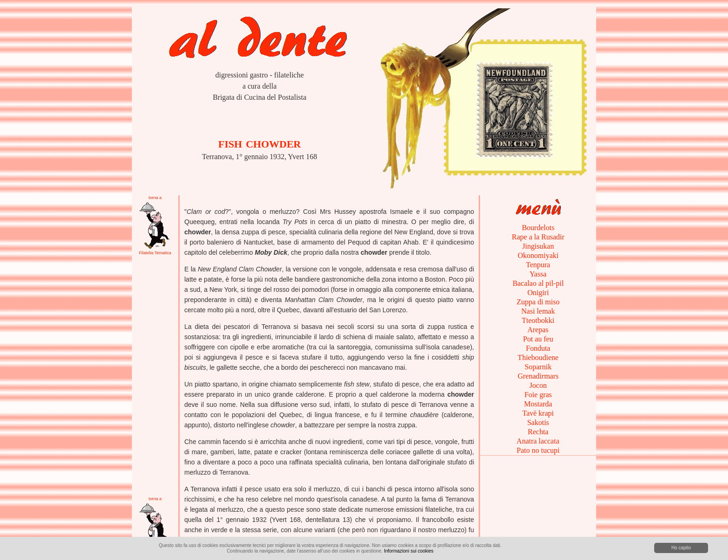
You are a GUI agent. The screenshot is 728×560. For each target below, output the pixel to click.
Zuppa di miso (538, 302)
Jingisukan (538, 246)
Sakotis (538, 422)
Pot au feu (538, 339)
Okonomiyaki (538, 255)
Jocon (538, 385)
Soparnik (538, 367)
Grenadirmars (538, 376)
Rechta (538, 432)
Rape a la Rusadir (538, 237)
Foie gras (538, 395)
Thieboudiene (538, 357)
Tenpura (538, 265)
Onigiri (538, 293)
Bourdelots (538, 228)
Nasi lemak (538, 311)
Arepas (538, 330)
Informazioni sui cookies (409, 551)
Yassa (538, 274)
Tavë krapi (538, 413)
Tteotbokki (538, 320)
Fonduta (538, 348)
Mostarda (538, 404)
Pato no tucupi (538, 450)
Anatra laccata (538, 441)
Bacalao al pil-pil (538, 283)
